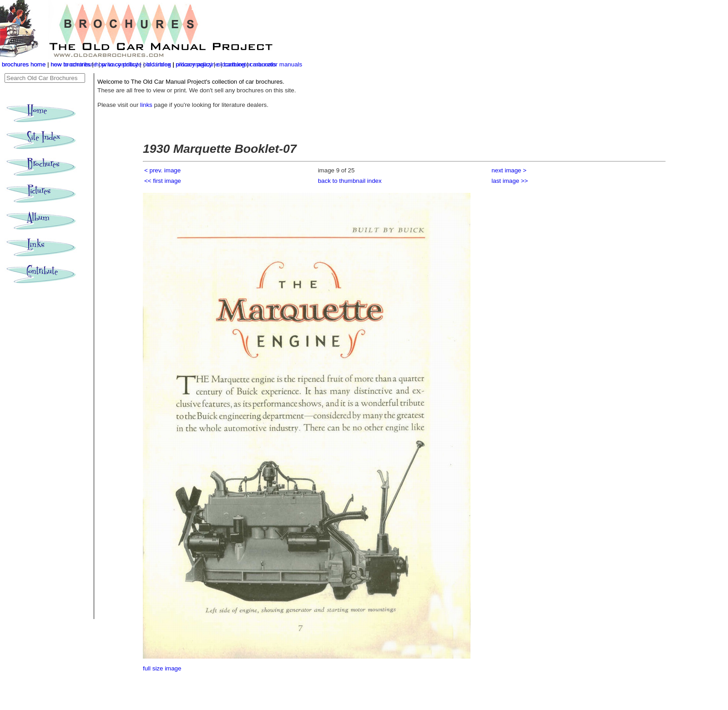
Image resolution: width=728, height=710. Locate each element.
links (146, 105)
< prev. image (162, 170)
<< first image (163, 181)
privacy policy (195, 64)
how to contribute (118, 64)
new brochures (70, 64)
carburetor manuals (276, 64)
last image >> (510, 181)
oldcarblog (231, 64)
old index (159, 64)
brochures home (24, 64)
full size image (162, 668)
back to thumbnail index (350, 181)
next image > (509, 170)
